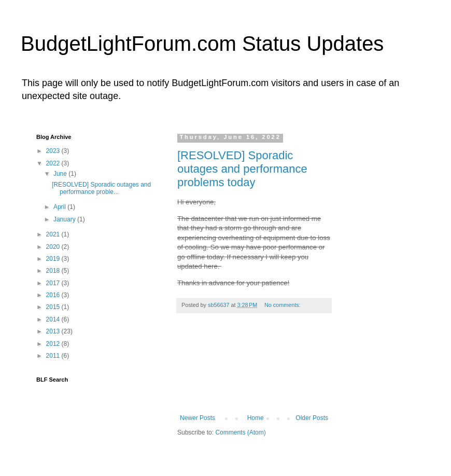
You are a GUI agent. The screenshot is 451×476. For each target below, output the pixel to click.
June (61, 174)
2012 (54, 344)
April (60, 207)
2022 (54, 163)
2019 (54, 259)
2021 (54, 234)
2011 (54, 356)
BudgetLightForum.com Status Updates (202, 44)
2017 (54, 283)
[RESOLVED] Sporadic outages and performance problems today (242, 169)
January (65, 219)
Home (256, 418)
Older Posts (312, 418)
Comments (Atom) (240, 432)
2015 (54, 307)
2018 (54, 271)
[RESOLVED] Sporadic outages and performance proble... (101, 188)
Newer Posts (198, 418)
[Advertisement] (254, 369)
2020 (54, 247)
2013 (54, 331)
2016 (54, 295)
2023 (54, 151)
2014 (54, 319)
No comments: (283, 305)
